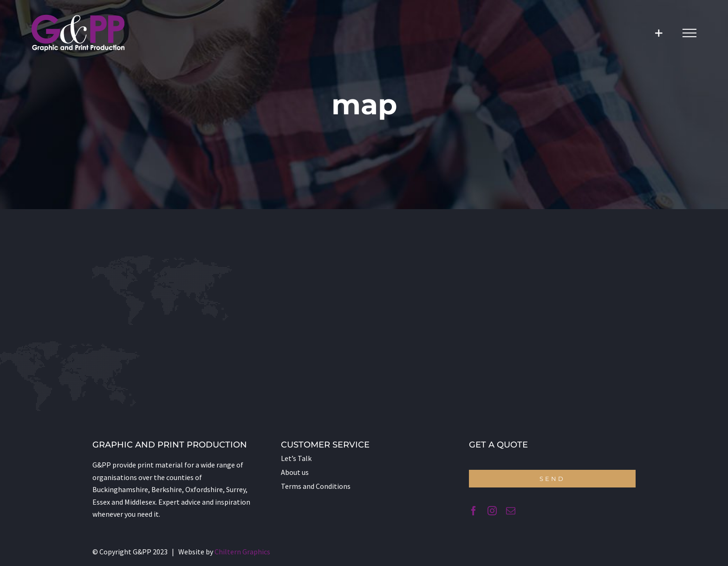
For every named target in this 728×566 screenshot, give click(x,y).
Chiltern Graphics (242, 552)
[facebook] (474, 511)
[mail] (511, 511)
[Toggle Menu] (689, 33)
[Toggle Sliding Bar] (659, 33)
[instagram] (492, 511)
